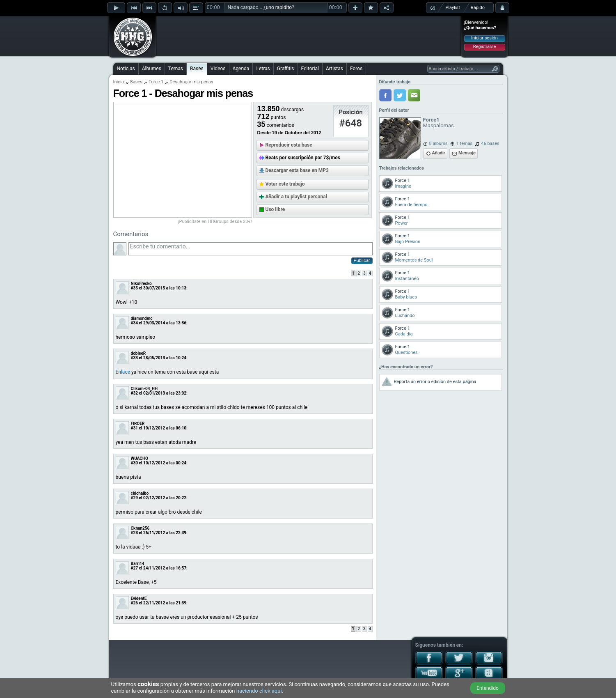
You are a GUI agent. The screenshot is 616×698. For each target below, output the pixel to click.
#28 (134, 533)
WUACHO (140, 458)
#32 (134, 393)
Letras (263, 69)
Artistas (334, 69)
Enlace (123, 372)
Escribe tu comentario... (251, 249)
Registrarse (484, 47)
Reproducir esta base (289, 145)
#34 (134, 323)
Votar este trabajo (285, 184)
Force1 (431, 120)
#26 (134, 603)
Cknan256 (140, 528)
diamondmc (142, 318)
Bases (197, 69)
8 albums (439, 144)
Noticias (126, 69)
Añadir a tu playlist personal (296, 197)
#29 (134, 498)
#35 (134, 288)
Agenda (241, 69)
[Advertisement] (309, 36)
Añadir (439, 153)
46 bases (490, 144)
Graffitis (286, 69)
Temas (176, 69)
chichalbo (140, 493)
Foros (356, 69)
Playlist (453, 8)
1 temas (465, 144)
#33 (134, 358)
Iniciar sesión (484, 38)
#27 (134, 568)
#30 (134, 463)
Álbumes (152, 69)
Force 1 (156, 82)
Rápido (478, 8)
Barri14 (138, 564)
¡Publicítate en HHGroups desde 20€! (215, 222)
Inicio (119, 82)
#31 (134, 428)
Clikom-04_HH (144, 389)
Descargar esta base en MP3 (297, 170)
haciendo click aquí (259, 691)
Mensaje (467, 153)
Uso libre (275, 209)
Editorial (310, 69)
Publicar (362, 261)
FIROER (138, 424)
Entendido (488, 688)
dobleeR (139, 353)
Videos (218, 69)
